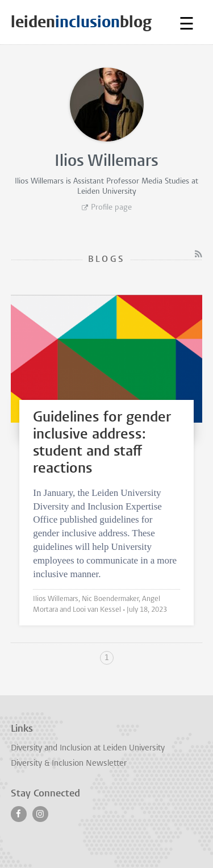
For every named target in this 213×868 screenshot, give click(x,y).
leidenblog (81, 22)
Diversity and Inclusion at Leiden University (88, 748)
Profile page (111, 208)
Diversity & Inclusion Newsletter (69, 764)
